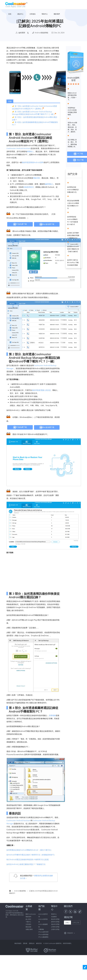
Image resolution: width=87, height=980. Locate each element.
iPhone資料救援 (43, 934)
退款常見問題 (55, 924)
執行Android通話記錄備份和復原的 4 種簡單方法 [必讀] (28, 859)
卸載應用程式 (29, 187)
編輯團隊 (22, 33)
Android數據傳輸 (42, 33)
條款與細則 (18, 943)
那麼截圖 (52, 715)
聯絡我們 (28, 917)
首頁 (10, 14)
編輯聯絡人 (49, 184)
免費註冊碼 (29, 929)
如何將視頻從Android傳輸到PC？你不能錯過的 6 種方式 (73, 221)
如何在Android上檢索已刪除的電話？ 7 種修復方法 (26, 864)
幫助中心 (54, 914)
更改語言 (70, 933)
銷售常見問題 (55, 922)
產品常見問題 (55, 919)
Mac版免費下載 (47, 224)
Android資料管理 (73, 79)
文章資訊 (28, 924)
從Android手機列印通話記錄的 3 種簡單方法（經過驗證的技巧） (31, 855)
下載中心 (28, 922)
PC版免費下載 (20, 224)
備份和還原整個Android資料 (33, 162)
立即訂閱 (76, 923)
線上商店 (28, 919)
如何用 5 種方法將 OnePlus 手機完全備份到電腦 (73, 262)
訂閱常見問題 (55, 927)
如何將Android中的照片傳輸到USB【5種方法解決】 (73, 249)
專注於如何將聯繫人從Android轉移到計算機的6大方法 (73, 204)
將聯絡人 (30, 151)
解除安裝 (39, 943)
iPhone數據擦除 (43, 937)
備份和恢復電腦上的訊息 (41, 390)
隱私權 (25, 943)
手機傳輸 (41, 929)
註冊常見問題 (55, 929)
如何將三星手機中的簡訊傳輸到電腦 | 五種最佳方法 (73, 235)
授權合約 (32, 943)
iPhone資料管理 (43, 932)
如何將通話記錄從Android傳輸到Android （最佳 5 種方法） (29, 850)
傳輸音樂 (36, 178)
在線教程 (54, 917)
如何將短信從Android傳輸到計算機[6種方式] (73, 190)
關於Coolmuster (31, 914)
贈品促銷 (28, 927)
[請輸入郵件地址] (67, 923)
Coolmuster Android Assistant (19, 148)
